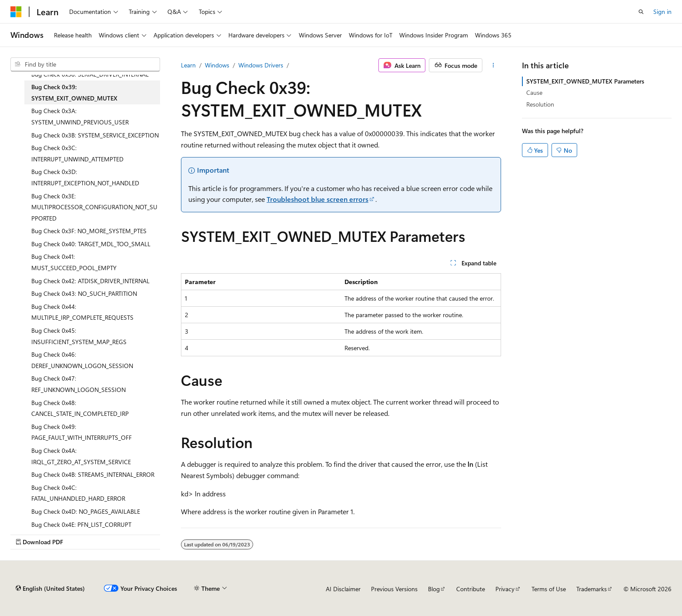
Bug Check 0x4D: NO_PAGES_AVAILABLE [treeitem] (86, 511)
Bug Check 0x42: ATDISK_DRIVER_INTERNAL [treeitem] (90, 281)
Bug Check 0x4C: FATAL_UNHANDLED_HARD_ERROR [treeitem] (78, 493)
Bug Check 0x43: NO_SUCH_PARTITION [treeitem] (84, 293)
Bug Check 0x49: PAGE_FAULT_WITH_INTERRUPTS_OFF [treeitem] (82, 432)
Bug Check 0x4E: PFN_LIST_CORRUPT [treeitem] (81, 524)
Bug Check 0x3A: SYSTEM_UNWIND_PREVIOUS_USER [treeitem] (80, 116)
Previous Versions (394, 589)
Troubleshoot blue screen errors (318, 199)
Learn (188, 65)
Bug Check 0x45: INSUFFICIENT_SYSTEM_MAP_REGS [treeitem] (79, 336)
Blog (434, 589)
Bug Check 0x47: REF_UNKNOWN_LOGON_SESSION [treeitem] (79, 384)
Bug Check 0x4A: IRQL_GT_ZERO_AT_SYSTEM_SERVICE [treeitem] (81, 456)
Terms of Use (549, 589)
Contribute (471, 589)
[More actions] (493, 65)
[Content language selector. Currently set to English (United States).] (50, 589)
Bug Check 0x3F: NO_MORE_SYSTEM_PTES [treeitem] (89, 231)
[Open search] (641, 12)
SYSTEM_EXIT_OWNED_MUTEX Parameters (585, 81)
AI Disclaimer (343, 589)
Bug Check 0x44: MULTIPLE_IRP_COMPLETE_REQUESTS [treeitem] (82, 312)
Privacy (505, 589)
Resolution (540, 104)
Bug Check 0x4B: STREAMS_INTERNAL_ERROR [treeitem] (93, 474)
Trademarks (592, 589)
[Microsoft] (16, 12)
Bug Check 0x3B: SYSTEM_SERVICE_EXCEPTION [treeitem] (95, 135)
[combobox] (85, 64)
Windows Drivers (261, 65)
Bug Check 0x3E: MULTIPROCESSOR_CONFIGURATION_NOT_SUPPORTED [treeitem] (94, 207)
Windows (217, 65)
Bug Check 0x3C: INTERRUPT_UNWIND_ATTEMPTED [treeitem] (77, 153)
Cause (534, 92)
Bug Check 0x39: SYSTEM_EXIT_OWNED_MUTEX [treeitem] (74, 92)
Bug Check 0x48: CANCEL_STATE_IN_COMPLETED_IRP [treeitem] (80, 408)
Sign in (662, 12)
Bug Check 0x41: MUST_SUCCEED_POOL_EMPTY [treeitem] (74, 262)
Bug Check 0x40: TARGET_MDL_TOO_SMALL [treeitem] (91, 244)
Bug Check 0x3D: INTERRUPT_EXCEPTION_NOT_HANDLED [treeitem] (85, 177)
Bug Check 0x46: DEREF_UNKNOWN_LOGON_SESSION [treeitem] (82, 360)
